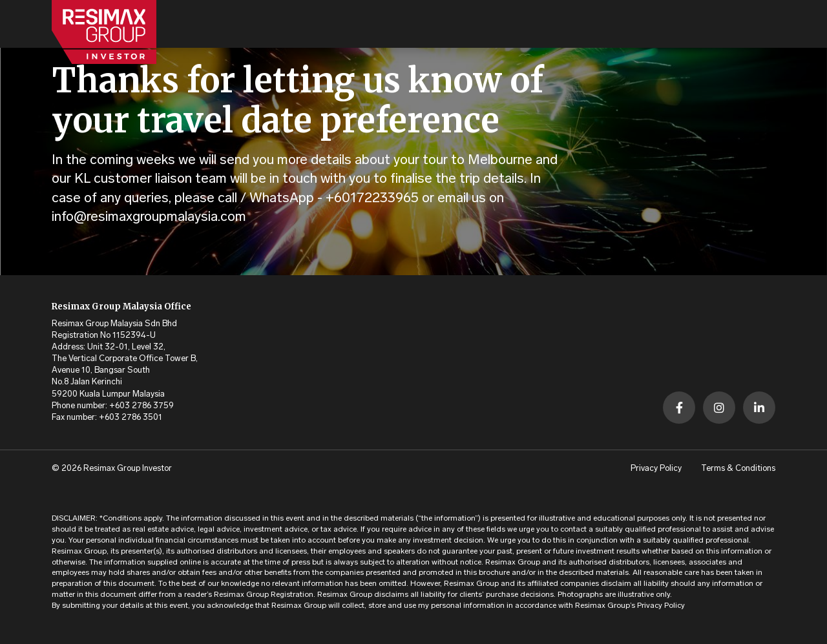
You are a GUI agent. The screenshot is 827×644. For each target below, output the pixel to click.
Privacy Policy (656, 469)
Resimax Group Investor (128, 469)
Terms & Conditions (738, 469)
